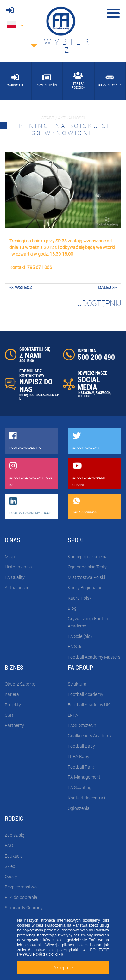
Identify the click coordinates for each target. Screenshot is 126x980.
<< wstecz (21, 287)
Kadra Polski (80, 598)
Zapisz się (14, 835)
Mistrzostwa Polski (86, 577)
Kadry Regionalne (85, 588)
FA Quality (15, 577)
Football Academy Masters (94, 657)
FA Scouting (80, 787)
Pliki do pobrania (21, 897)
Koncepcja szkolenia (88, 557)
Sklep (10, 866)
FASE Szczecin (82, 725)
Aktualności (16, 588)
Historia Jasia (18, 567)
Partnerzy (14, 725)
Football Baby (81, 746)
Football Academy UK (89, 705)
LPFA (73, 715)
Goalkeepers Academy (90, 736)
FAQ (9, 845)
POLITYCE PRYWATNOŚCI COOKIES (63, 953)
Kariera (12, 694)
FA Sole (75, 647)
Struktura (77, 684)
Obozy (11, 876)
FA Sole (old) (80, 636)
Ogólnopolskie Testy (87, 567)
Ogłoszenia (79, 808)
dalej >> (107, 287)
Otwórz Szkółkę (20, 684)
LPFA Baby (79, 756)
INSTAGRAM (86, 392)
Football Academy (85, 694)
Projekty (13, 705)
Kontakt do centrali (86, 798)
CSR (9, 715)
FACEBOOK (103, 392)
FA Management (84, 777)
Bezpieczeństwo (21, 887)
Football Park (81, 767)
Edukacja (14, 856)
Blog (72, 608)
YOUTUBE (84, 396)
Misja (10, 557)
